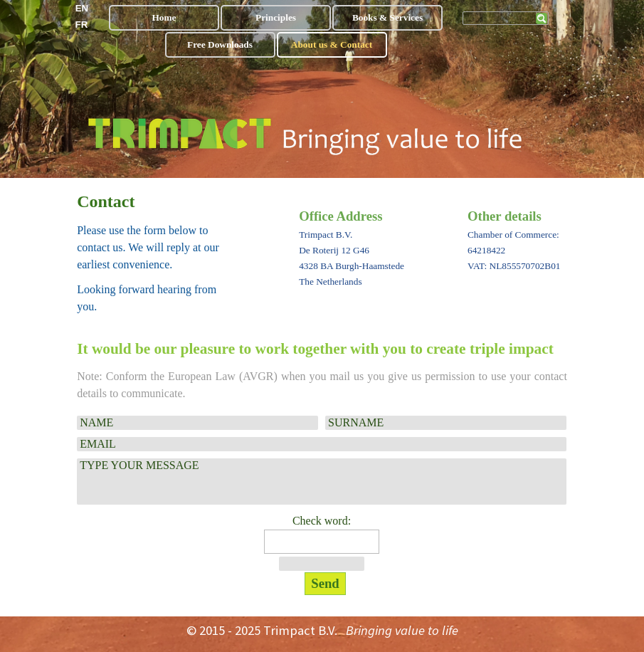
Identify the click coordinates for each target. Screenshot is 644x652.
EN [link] (82, 8)
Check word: (322, 521)
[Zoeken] (506, 18)
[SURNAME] (446, 423)
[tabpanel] (158, 252)
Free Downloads (220, 44)
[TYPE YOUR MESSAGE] (322, 482)
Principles (276, 17)
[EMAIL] (322, 444)
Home (164, 17)
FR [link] (82, 25)
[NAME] (197, 423)
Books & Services (387, 17)
